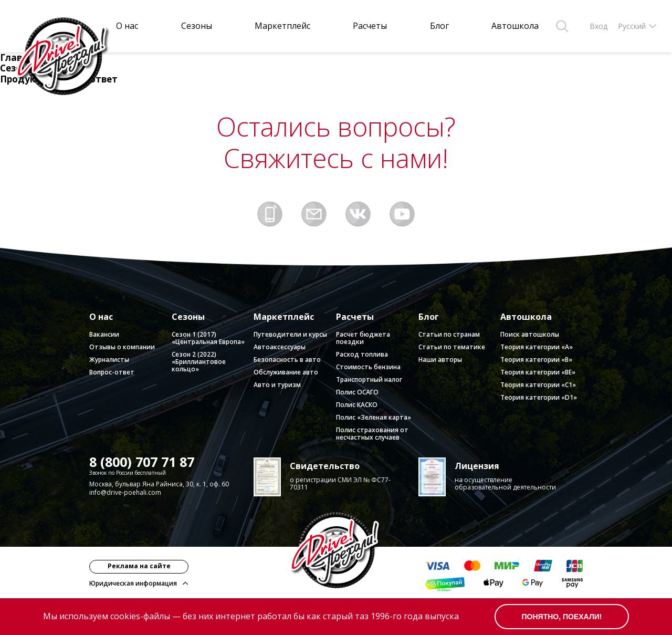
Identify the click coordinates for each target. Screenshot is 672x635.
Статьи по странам (449, 334)
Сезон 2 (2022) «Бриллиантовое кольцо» (199, 362)
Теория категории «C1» (538, 385)
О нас (127, 26)
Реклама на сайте (139, 566)
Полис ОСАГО (357, 392)
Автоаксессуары (280, 347)
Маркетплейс (282, 26)
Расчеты (370, 26)
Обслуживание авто (286, 372)
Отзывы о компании (122, 347)
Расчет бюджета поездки (363, 338)
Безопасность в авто (287, 360)
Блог (439, 26)
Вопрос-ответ (112, 372)
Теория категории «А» (537, 347)
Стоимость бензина (368, 367)
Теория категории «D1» (539, 397)
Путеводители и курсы (290, 334)
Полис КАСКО (357, 405)
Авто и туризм (277, 385)
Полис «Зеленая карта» (374, 417)
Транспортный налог (369, 379)
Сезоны (197, 26)
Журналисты (109, 360)
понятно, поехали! (562, 617)
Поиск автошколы (530, 334)
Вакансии (104, 334)
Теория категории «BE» (538, 372)
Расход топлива (362, 354)
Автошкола (515, 26)
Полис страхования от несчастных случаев (372, 434)
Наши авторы (440, 360)
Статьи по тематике (452, 347)
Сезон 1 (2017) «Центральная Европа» (208, 338)
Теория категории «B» (536, 360)
